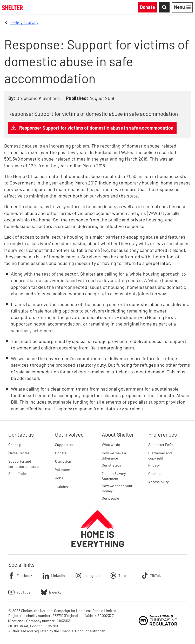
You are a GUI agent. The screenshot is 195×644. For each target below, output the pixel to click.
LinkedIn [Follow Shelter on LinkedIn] (54, 576)
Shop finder (18, 473)
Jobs (59, 478)
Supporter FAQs (161, 445)
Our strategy (111, 465)
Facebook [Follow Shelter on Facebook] (20, 576)
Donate (61, 453)
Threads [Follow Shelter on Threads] (121, 576)
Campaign (63, 461)
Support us (64, 445)
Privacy (154, 465)
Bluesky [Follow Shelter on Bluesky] (51, 592)
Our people (110, 498)
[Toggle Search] (164, 7)
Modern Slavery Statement (114, 476)
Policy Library (24, 22)
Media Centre (19, 453)
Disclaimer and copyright (160, 455)
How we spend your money (117, 488)
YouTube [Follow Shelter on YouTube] (19, 592)
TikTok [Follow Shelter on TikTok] (151, 576)
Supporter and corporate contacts (23, 464)
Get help (15, 445)
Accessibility (158, 482)
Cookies (155, 473)
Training (62, 486)
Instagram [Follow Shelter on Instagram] (88, 576)
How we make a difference (114, 455)
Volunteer (63, 470)
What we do (111, 445)
